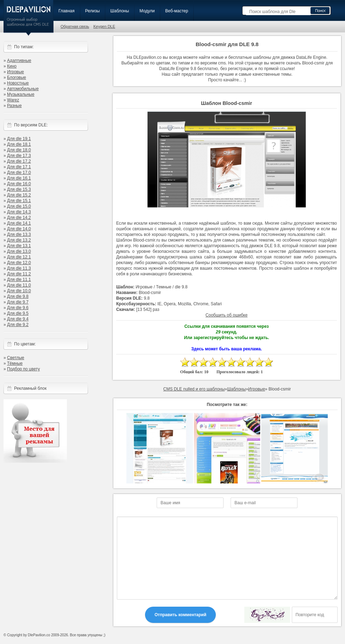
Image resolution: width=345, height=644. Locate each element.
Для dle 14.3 (19, 212)
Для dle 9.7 (18, 302)
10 (268, 362)
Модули (147, 11)
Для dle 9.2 (18, 325)
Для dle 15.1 (19, 201)
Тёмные (15, 363)
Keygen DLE (104, 26)
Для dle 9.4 (18, 319)
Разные (14, 106)
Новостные (18, 83)
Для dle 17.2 (19, 161)
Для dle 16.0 (19, 184)
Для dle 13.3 (19, 235)
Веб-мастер (177, 11)
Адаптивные (19, 61)
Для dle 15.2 (19, 195)
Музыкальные (21, 94)
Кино (12, 66)
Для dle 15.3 (19, 189)
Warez (13, 100)
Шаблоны (120, 11)
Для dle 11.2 (19, 274)
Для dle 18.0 (19, 150)
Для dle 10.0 (19, 291)
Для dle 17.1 (19, 167)
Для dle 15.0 (19, 206)
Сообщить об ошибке (227, 315)
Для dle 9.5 (18, 313)
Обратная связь (75, 26)
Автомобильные (23, 89)
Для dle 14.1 (19, 223)
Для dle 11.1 (19, 280)
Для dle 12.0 (19, 263)
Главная (67, 11)
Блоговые (17, 77)
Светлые (16, 358)
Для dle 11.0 (19, 285)
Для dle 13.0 (19, 251)
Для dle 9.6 (18, 308)
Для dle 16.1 (19, 178)
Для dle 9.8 (18, 296)
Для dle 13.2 (19, 240)
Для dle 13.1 (19, 246)
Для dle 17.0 (19, 173)
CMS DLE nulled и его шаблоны (194, 389)
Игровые (15, 72)
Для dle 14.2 (19, 218)
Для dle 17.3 (19, 156)
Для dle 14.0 (19, 229)
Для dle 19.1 (19, 139)
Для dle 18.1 (19, 144)
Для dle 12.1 (19, 257)
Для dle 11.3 (19, 268)
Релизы (93, 11)
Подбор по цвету (23, 369)
